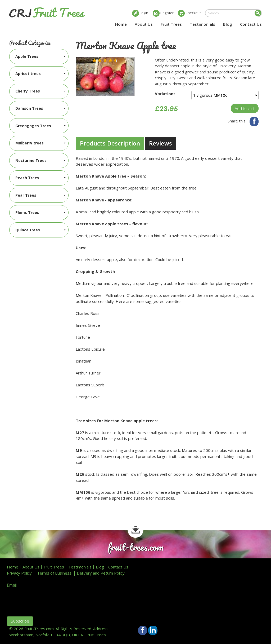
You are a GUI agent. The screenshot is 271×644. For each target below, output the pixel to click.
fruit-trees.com (135, 547)
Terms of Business (54, 573)
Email (12, 585)
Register (167, 13)
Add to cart (245, 108)
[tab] (110, 143)
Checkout (193, 13)
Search (258, 13)
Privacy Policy (19, 573)
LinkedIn (153, 630)
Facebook (254, 122)
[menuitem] (39, 57)
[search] (233, 13)
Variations (165, 94)
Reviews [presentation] (161, 143)
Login (144, 13)
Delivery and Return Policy (101, 573)
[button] (94, 60)
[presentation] (47, 602)
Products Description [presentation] (110, 143)
